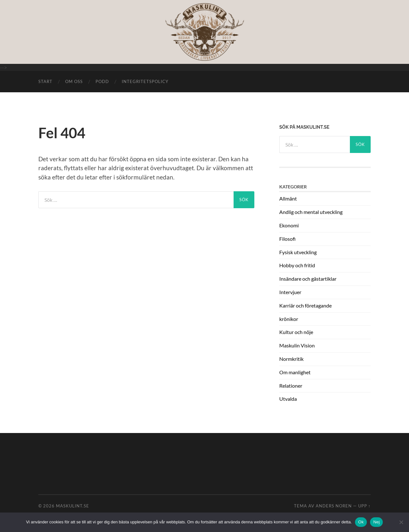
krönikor (289, 319)
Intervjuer (290, 292)
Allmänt (288, 198)
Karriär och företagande (305, 305)
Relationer (291, 386)
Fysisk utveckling (298, 252)
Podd (102, 81)
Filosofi (287, 239)
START (45, 81)
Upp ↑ (364, 506)
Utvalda (288, 399)
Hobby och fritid (297, 265)
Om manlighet (295, 372)
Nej (376, 522)
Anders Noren (334, 506)
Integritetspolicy (145, 81)
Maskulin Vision (297, 345)
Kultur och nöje (296, 332)
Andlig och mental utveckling (311, 212)
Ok (361, 522)
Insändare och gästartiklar (308, 279)
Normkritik (291, 359)
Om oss (74, 81)
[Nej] (401, 522)
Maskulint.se (73, 506)
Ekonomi (289, 225)
